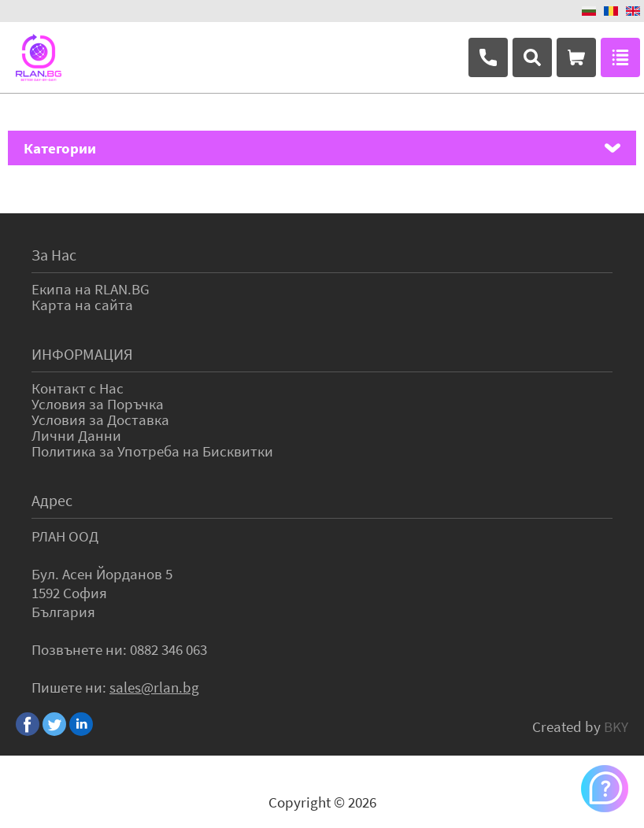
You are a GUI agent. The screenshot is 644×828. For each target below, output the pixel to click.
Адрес (52, 500)
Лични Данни (76, 435)
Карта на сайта (82, 305)
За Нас (54, 255)
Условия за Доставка (100, 420)
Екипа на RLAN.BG (91, 289)
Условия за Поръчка (98, 404)
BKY (616, 726)
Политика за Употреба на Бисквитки (152, 451)
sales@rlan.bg (154, 687)
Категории (60, 148)
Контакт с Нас (78, 388)
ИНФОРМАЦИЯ (82, 354)
